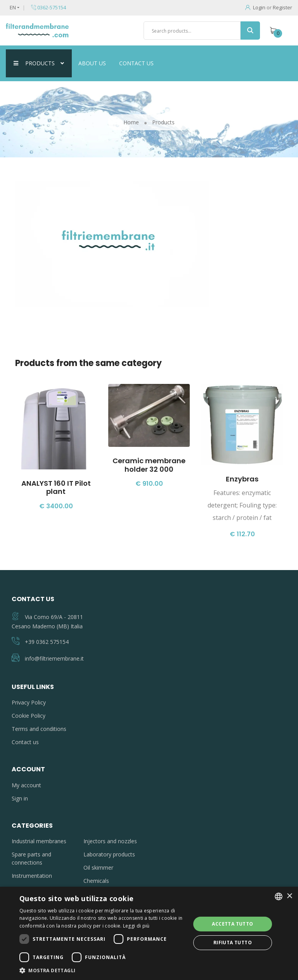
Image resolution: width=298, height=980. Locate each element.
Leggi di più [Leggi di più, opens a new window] (136, 926)
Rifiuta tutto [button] (233, 943)
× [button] (289, 896)
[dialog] (149, 933)
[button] (102, 970)
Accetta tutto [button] (232, 924)
